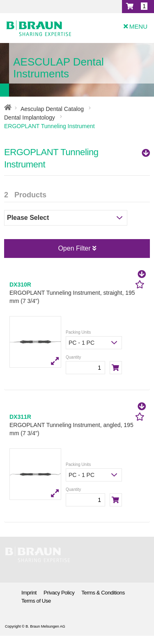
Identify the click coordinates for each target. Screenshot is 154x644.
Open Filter (77, 248)
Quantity (73, 357)
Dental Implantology (30, 118)
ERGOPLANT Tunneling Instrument (77, 158)
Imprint (29, 593)
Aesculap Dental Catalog (52, 109)
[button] (138, 7)
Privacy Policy (59, 593)
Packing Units (78, 332)
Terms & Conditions (103, 593)
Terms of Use (36, 601)
